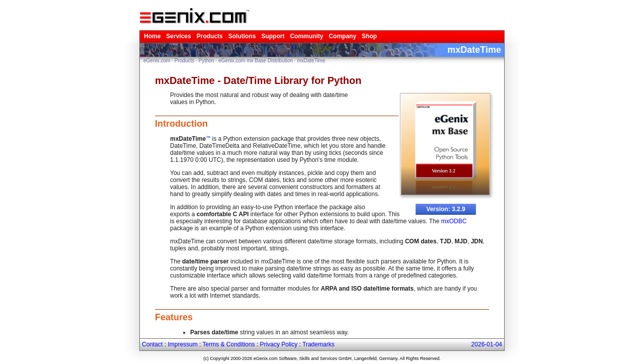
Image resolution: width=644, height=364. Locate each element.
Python (207, 61)
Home (152, 36)
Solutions (242, 36)
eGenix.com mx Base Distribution (256, 61)
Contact (152, 344)
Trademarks (318, 344)
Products (210, 36)
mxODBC (454, 221)
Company (342, 36)
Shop (369, 36)
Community (306, 36)
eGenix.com (157, 61)
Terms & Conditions (229, 344)
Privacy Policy (279, 344)
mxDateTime (311, 61)
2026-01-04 (487, 344)
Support (273, 36)
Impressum (182, 344)
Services (178, 36)
